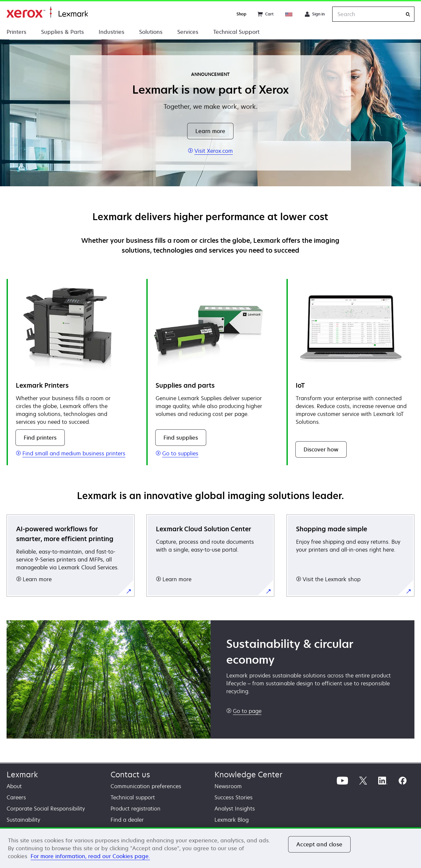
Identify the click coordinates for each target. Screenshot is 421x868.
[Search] (408, 14)
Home (47, 12)
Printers (16, 32)
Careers (16, 797)
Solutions (151, 32)
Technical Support (236, 32)
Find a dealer (127, 820)
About (14, 786)
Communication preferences (146, 786)
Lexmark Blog (232, 820)
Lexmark (22, 775)
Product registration (136, 809)
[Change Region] (289, 14)
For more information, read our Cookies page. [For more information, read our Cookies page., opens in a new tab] (90, 856)
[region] (210, 848)
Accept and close (319, 844)
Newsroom (228, 786)
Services (188, 32)
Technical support (133, 797)
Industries (111, 32)
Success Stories (234, 797)
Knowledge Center (248, 775)
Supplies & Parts (62, 32)
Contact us (130, 775)
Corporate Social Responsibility (46, 809)
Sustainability (23, 820)
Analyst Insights (235, 809)
